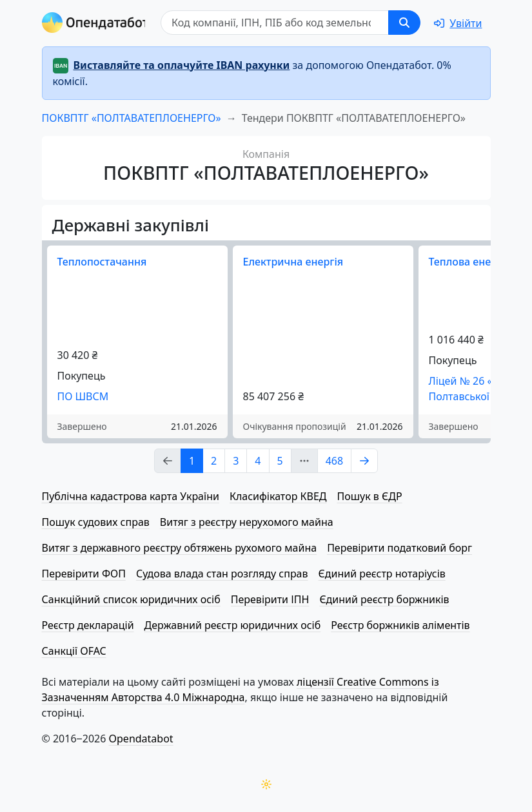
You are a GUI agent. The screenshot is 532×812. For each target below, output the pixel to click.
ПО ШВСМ (83, 396)
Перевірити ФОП (84, 574)
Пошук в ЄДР (370, 496)
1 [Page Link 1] (192, 461)
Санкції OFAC (74, 651)
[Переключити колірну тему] (266, 784)
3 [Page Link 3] (236, 461)
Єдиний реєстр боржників (384, 599)
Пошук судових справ (96, 522)
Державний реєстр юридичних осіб (233, 625)
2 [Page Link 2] (214, 461)
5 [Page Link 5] (280, 461)
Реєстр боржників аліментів (400, 625)
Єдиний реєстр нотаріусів (382, 574)
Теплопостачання (102, 262)
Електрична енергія (293, 262)
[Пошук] (275, 23)
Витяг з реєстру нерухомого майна (247, 522)
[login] (458, 23)
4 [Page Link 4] (258, 461)
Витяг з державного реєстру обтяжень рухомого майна (180, 548)
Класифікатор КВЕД (278, 496)
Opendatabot (141, 739)
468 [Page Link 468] (334, 461)
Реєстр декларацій (88, 625)
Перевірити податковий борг (399, 548)
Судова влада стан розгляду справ (222, 574)
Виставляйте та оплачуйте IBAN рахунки (182, 65)
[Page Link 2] (364, 461)
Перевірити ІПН (270, 599)
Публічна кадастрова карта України (131, 496)
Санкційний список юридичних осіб (131, 599)
